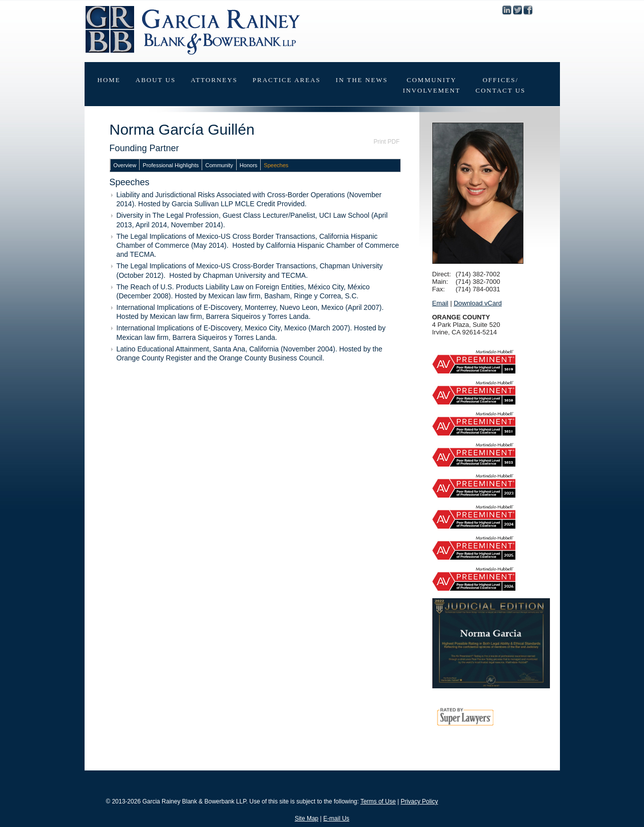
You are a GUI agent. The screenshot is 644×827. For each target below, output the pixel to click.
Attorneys (214, 80)
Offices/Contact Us (500, 85)
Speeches (276, 165)
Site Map (306, 818)
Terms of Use (378, 801)
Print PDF (386, 142)
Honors (248, 165)
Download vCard (478, 303)
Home (109, 80)
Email (441, 303)
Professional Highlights (171, 165)
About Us (156, 80)
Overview (125, 165)
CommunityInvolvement (432, 85)
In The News (362, 80)
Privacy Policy (420, 801)
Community (219, 165)
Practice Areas (287, 80)
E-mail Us (336, 818)
